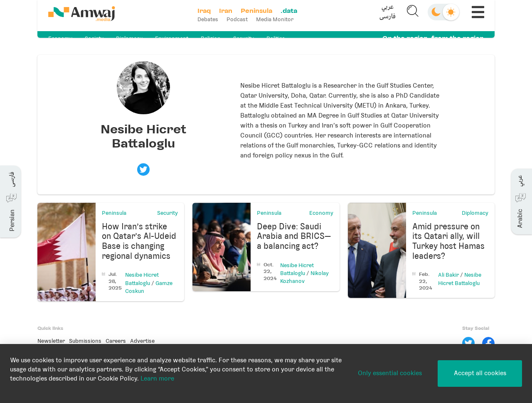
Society (94, 38)
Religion (211, 38)
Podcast (240, 19)
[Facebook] (488, 343)
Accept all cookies (480, 373)
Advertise (142, 341)
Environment (172, 38)
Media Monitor (278, 19)
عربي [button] (385, 11)
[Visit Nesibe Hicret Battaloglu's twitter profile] (143, 170)
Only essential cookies (390, 373)
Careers (116, 341)
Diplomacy (129, 38)
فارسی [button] (385, 20)
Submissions (85, 341)
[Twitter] (468, 343)
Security (244, 38)
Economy (60, 38)
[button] (385, 15)
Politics (276, 38)
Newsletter (51, 341)
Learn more (157, 378)
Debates (211, 19)
